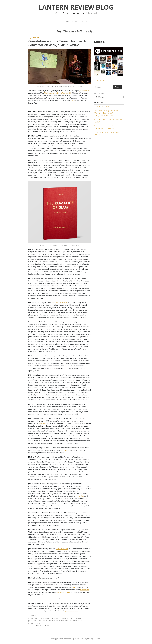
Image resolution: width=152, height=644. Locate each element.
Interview (33, 616)
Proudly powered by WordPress (62, 639)
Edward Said (43, 618)
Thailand (45, 621)
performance (33, 621)
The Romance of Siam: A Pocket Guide (58, 93)
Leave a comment (43, 626)
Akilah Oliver (34, 618)
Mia (31, 626)
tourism (80, 621)
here (73, 100)
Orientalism (66, 450)
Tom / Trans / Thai (62, 549)
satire (40, 621)
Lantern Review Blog (76, 7)
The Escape (42, 423)
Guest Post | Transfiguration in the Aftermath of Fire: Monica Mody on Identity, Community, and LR (106, 113)
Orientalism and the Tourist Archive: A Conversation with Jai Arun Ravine (57, 43)
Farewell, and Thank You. (103, 107)
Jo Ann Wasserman (66, 618)
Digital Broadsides (71, 21)
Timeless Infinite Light (56, 621)
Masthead (84, 21)
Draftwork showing (63, 592)
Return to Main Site (101, 80)
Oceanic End (84, 590)
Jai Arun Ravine (85, 91)
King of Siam (80, 496)
